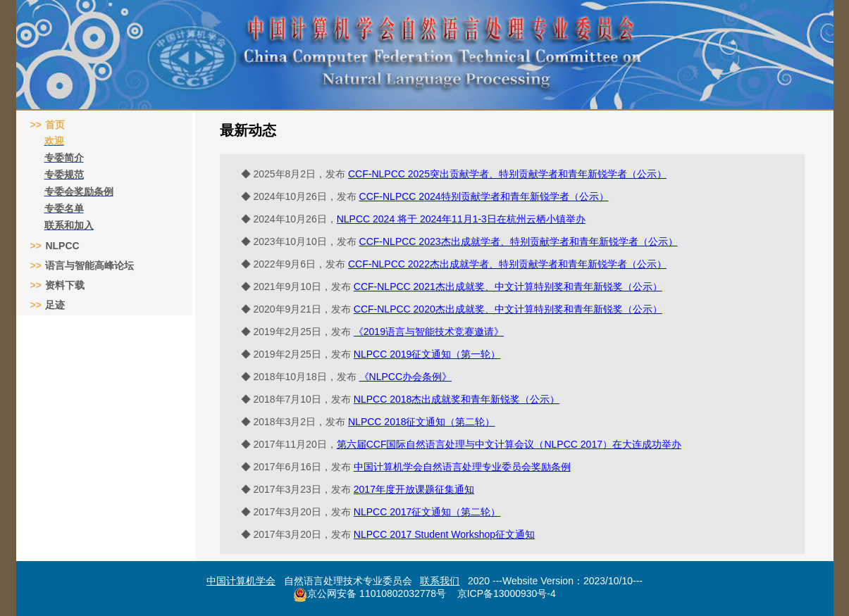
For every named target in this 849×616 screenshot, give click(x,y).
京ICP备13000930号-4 (507, 593)
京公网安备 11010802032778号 (370, 595)
